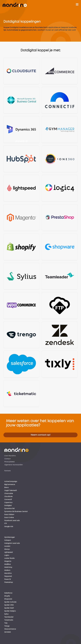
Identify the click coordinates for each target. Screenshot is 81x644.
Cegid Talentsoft (11, 491)
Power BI (8, 579)
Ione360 (7, 546)
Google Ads (9, 527)
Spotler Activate (10, 602)
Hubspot (8, 540)
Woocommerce (10, 629)
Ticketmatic (9, 620)
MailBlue (7, 564)
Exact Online (9, 518)
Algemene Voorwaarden (14, 465)
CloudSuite (8, 497)
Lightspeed (9, 552)
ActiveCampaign (11, 482)
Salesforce (8, 593)
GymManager (10, 537)
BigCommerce (10, 485)
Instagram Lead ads (12, 543)
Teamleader (9, 617)
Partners (7, 471)
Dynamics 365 (9, 509)
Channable (9, 494)
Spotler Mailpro (10, 611)
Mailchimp (8, 567)
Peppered (8, 576)
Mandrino (8, 573)
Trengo (7, 626)
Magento (8, 561)
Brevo (6, 488)
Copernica (8, 503)
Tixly (6, 623)
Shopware (8, 599)
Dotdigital (8, 506)
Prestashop (9, 582)
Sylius (6, 614)
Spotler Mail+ (9, 608)
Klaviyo (7, 549)
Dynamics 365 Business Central (16, 512)
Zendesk (8, 632)
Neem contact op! (40, 435)
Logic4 (7, 555)
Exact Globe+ (9, 515)
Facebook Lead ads (12, 521)
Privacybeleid (9, 462)
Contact (7, 459)
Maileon (7, 570)
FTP (6, 524)
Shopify (7, 596)
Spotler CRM (9, 605)
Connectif (8, 500)
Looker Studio (9, 558)
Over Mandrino (10, 456)
